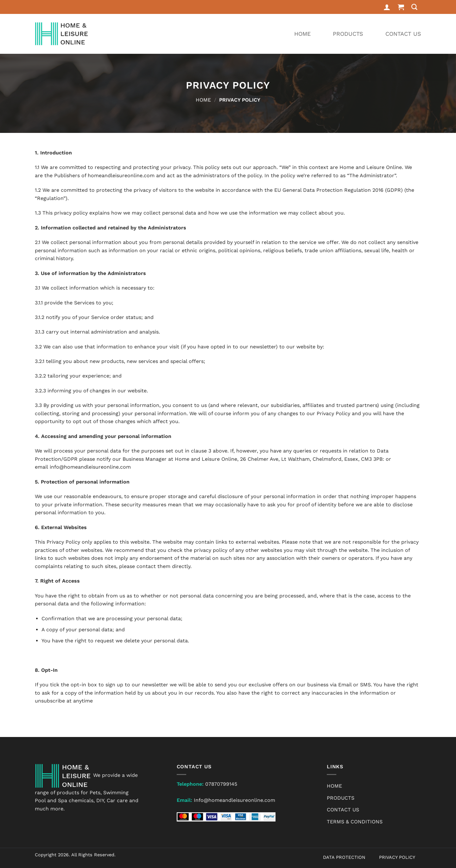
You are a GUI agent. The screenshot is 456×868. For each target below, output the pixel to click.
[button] (401, 7)
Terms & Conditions (355, 822)
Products (348, 34)
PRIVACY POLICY (397, 857)
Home (302, 34)
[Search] (415, 7)
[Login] (387, 7)
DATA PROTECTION (344, 857)
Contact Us (403, 34)
